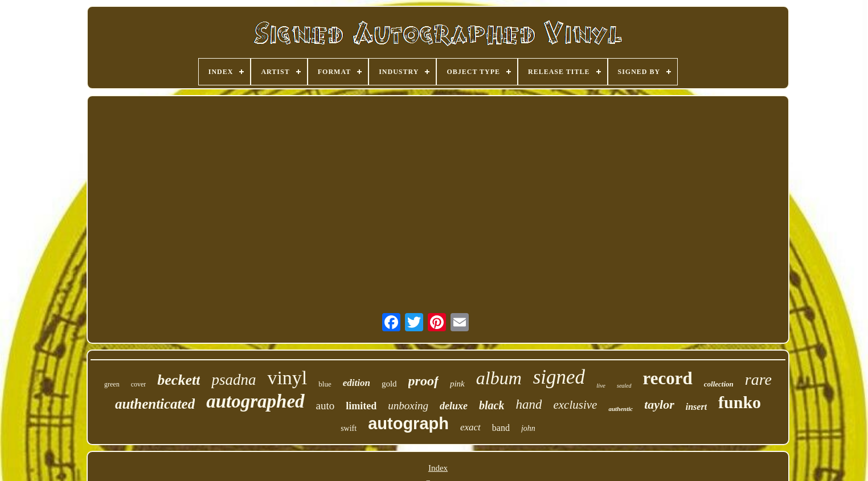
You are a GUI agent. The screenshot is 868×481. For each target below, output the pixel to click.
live (601, 385)
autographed (255, 401)
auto (325, 406)
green (112, 384)
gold (389, 384)
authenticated (155, 404)
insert (696, 407)
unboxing (408, 406)
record (668, 378)
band (501, 428)
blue (325, 384)
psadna (234, 380)
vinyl (287, 378)
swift (349, 428)
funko (740, 402)
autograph (408, 424)
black (492, 405)
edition (357, 383)
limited (361, 406)
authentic (621, 409)
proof (423, 381)
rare (758, 379)
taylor (659, 404)
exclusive (575, 405)
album (499, 378)
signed (559, 377)
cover (139, 384)
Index (438, 468)
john (528, 428)
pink (457, 384)
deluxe (454, 406)
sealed (624, 386)
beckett (179, 380)
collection (719, 384)
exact (470, 427)
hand (529, 404)
